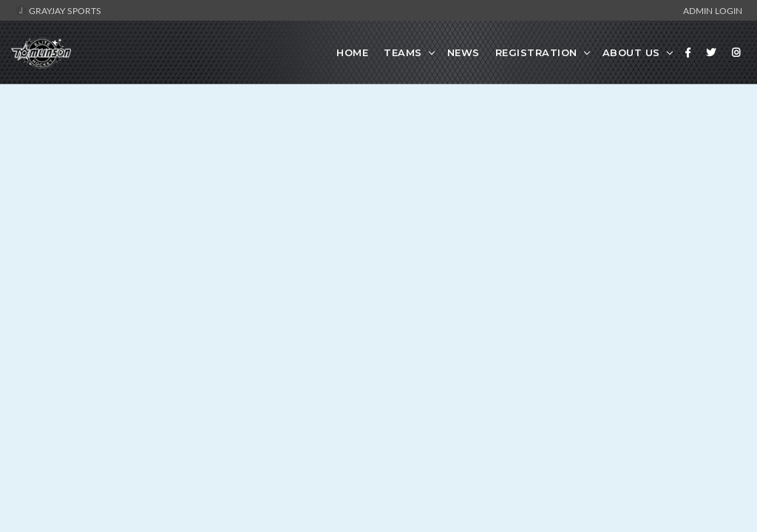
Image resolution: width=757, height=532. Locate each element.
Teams (403, 52)
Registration (536, 52)
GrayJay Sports (58, 10)
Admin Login (713, 10)
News (464, 52)
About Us (631, 52)
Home (352, 52)
